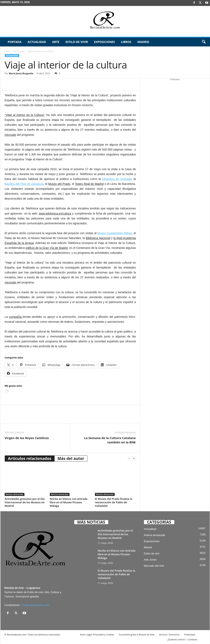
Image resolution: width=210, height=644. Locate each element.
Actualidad (37, 42)
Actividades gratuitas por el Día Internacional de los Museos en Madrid (25, 502)
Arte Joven (150, 560)
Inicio (7, 51)
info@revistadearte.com (35, 605)
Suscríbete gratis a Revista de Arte (137, 634)
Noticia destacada (15, 494)
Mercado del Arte (154, 566)
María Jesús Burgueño (21, 73)
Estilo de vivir (77, 42)
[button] (204, 42)
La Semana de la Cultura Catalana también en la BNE (110, 440)
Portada (15, 42)
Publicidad (190, 634)
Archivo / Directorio (169, 634)
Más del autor (71, 459)
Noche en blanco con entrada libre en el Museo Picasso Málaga (69, 502)
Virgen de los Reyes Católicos (27, 438)
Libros (126, 42)
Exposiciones (104, 42)
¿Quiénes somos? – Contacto (182, 639)
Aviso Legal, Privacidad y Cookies (97, 634)
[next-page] (134, 459)
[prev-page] (129, 459)
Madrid (143, 42)
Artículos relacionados (30, 459)
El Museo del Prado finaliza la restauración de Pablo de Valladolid (114, 502)
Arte (56, 42)
